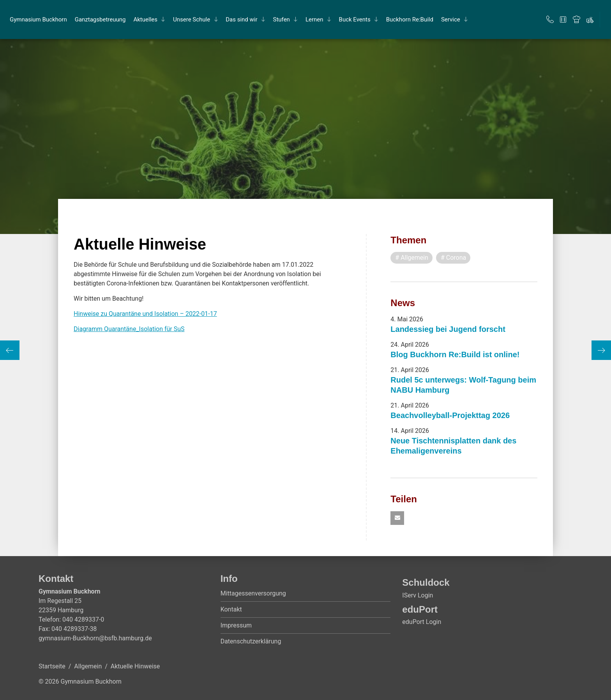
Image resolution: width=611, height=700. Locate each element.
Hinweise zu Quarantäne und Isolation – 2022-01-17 (145, 314)
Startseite (52, 666)
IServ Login (418, 595)
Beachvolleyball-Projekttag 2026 (450, 415)
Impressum (236, 625)
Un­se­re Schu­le (192, 19)
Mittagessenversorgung (253, 593)
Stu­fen (282, 19)
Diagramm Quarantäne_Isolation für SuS (129, 329)
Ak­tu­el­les (145, 19)
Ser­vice (451, 19)
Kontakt (231, 609)
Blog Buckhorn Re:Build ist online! (455, 354)
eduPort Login (422, 622)
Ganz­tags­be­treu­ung (100, 19)
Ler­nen (314, 19)
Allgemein (88, 666)
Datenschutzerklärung (251, 641)
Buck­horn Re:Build (410, 19)
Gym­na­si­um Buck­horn (38, 19)
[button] (397, 518)
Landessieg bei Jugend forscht (448, 329)
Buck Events (355, 19)
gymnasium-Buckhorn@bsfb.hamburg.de (95, 638)
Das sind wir (241, 19)
